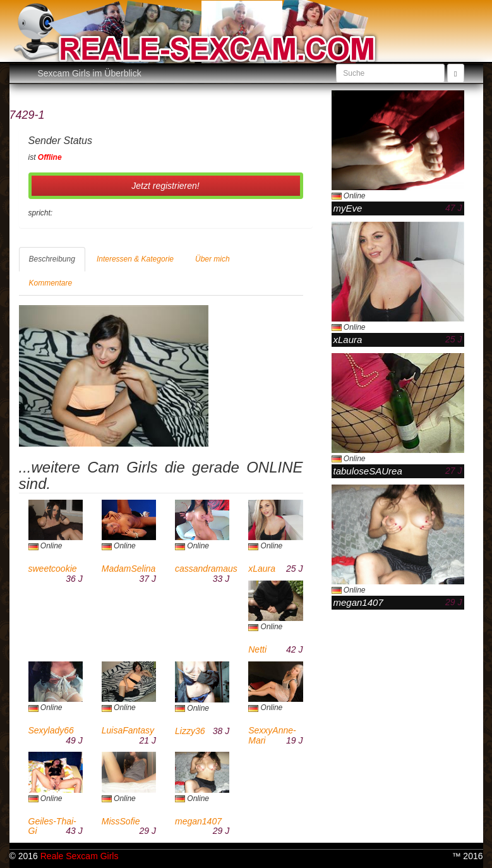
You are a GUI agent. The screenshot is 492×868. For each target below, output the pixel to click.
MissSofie (121, 821)
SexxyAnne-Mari (272, 735)
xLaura (262, 569)
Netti (257, 649)
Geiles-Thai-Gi (52, 826)
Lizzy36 (190, 731)
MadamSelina (129, 569)
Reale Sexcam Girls (80, 856)
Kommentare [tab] (51, 283)
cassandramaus (206, 569)
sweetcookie (53, 569)
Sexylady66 (51, 730)
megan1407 (198, 821)
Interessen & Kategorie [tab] (135, 259)
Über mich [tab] (213, 259)
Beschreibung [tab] (52, 259)
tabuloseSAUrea (368, 471)
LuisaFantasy (128, 730)
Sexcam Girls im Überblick (90, 73)
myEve (348, 208)
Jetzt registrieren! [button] (165, 186)
